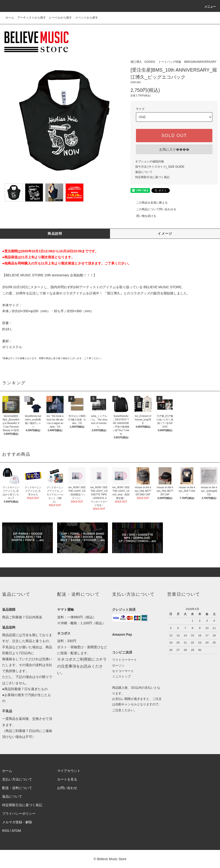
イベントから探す (87, 18)
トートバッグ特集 (170, 62)
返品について (144, 172)
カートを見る (67, 779)
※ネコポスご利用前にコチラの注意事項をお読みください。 (82, 666)
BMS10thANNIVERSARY (200, 62)
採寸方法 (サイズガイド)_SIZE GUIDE (160, 167)
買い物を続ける (143, 216)
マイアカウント (69, 771)
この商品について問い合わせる (153, 209)
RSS (6, 831)
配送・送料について (17, 788)
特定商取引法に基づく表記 (152, 177)
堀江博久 (136, 62)
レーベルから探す (60, 18)
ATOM (16, 831)
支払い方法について (17, 779)
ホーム (10, 18)
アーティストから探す (32, 18)
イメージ (165, 234)
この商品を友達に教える (149, 203)
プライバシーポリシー (19, 814)
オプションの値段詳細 (150, 161)
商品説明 (55, 234)
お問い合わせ (67, 788)
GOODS (150, 62)
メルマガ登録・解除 (17, 822)
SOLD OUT (174, 136)
